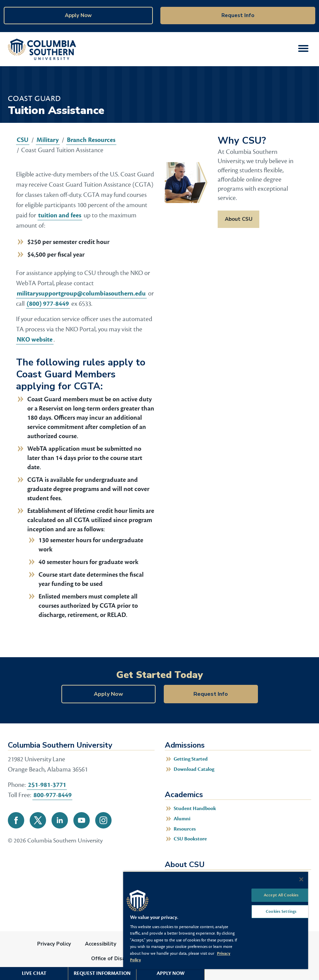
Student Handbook (195, 809)
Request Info (238, 15)
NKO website (35, 340)
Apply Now (78, 15)
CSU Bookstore (190, 839)
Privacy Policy (54, 944)
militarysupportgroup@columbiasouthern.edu (81, 293)
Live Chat (34, 973)
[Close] (301, 879)
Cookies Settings (281, 912)
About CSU (239, 219)
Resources (185, 829)
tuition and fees (60, 215)
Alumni (182, 819)
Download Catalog (194, 769)
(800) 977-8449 (48, 304)
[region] (216, 920)
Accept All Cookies (281, 895)
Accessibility (101, 944)
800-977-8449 (53, 795)
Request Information (102, 973)
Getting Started (191, 759)
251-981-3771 (47, 785)
